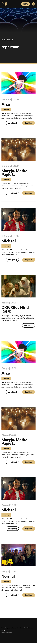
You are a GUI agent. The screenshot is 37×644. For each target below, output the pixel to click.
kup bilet (29, 123)
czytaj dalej (12, 123)
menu (26, 4)
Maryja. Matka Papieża (14, 173)
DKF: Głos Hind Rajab (15, 310)
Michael (9, 241)
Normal (8, 577)
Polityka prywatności (7, 634)
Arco (6, 104)
